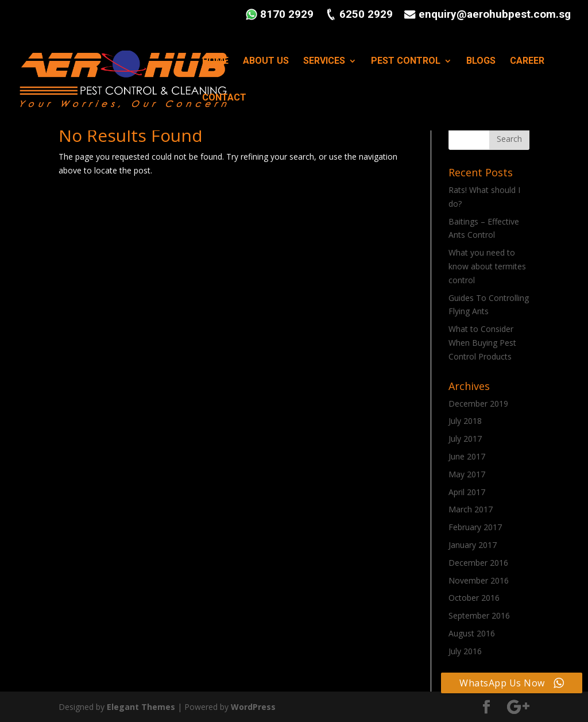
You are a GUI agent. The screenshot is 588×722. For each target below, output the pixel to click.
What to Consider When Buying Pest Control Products (482, 343)
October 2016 (474, 598)
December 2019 (478, 404)
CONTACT (224, 98)
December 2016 (478, 563)
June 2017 (467, 456)
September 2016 (479, 615)
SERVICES (324, 61)
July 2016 (465, 651)
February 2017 (475, 527)
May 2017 (467, 474)
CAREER (527, 61)
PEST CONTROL (406, 61)
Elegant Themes (141, 707)
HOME (215, 61)
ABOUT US (266, 61)
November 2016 (479, 580)
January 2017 (473, 545)
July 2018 (465, 421)
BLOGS (481, 61)
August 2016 (472, 633)
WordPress (253, 707)
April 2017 (467, 492)
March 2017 (471, 509)
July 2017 (465, 439)
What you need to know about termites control (487, 266)
